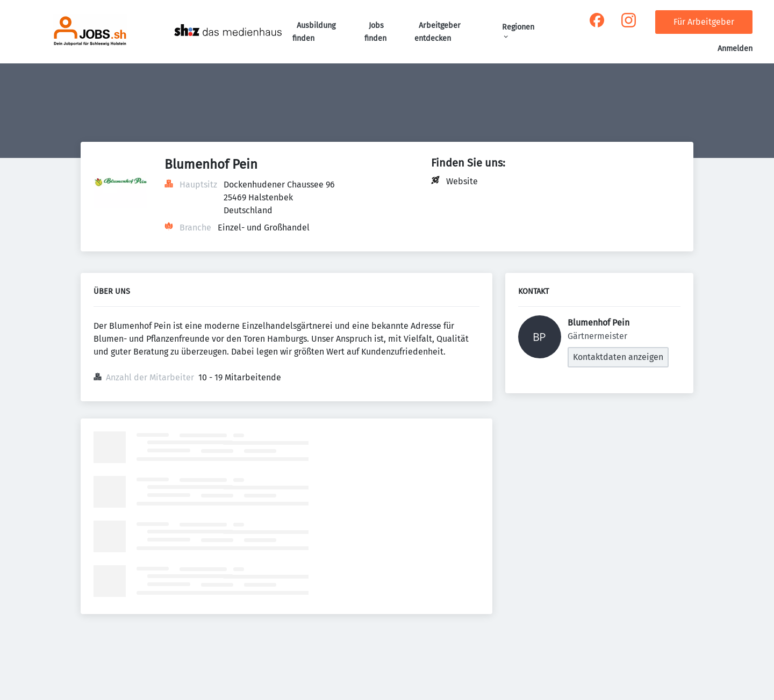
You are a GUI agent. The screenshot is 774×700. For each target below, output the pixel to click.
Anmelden (735, 49)
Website (462, 181)
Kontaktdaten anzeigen (618, 357)
